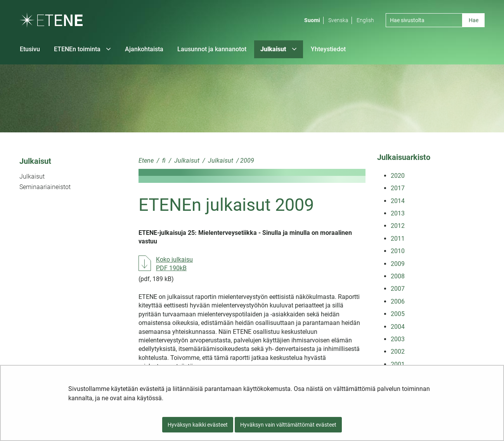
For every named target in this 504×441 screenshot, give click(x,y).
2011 (398, 239)
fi (163, 161)
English (365, 20)
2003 (398, 339)
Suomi (312, 20)
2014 (398, 201)
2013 (398, 213)
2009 (398, 264)
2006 (398, 301)
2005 (398, 314)
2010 (398, 251)
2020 (398, 176)
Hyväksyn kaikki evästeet (198, 425)
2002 (398, 352)
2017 (398, 188)
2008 (398, 276)
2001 (398, 364)
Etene (146, 161)
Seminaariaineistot (45, 187)
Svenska (338, 20)
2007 (398, 289)
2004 (398, 327)
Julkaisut (35, 161)
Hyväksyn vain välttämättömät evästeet (288, 425)
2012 (398, 226)
